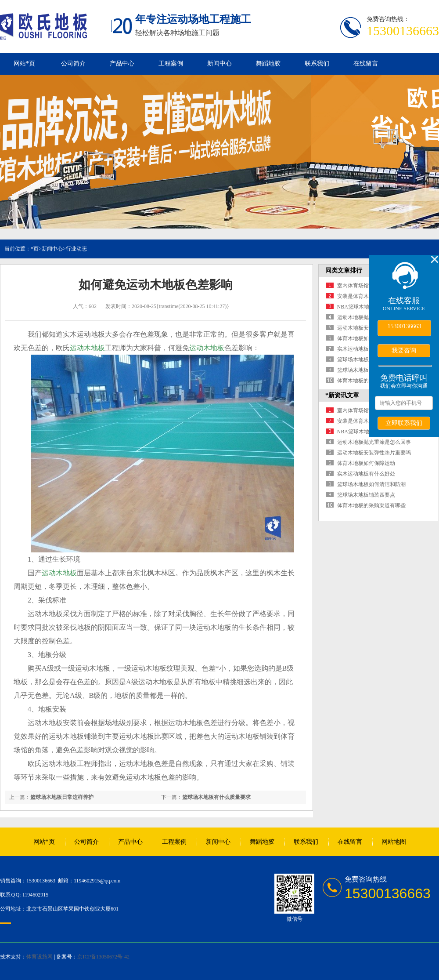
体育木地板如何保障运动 (366, 338)
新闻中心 (219, 64)
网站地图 (394, 842)
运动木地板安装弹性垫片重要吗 (374, 453)
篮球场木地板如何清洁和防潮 (371, 484)
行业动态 (76, 249)
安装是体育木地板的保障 (366, 296)
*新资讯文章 (342, 395)
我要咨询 (404, 350)
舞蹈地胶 (268, 64)
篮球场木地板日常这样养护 (62, 797)
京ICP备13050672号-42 (103, 957)
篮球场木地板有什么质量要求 (216, 797)
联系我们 (317, 64)
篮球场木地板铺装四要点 (366, 370)
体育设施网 (40, 957)
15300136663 (405, 326)
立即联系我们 (404, 423)
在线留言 (366, 64)
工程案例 (171, 64)
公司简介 (73, 64)
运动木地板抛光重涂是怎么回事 (374, 442)
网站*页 (24, 64)
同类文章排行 (344, 270)
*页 (35, 249)
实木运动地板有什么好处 (366, 349)
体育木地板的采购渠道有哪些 (371, 505)
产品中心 (122, 64)
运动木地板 (87, 348)
